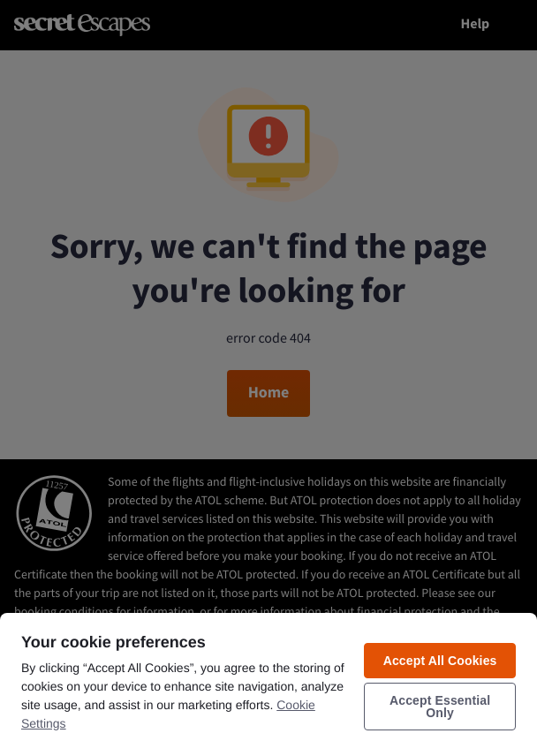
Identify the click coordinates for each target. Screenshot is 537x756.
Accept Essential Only (440, 707)
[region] (268, 684)
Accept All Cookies (440, 661)
